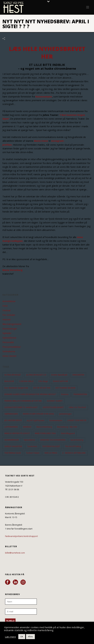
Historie (7, 320)
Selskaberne (9, 351)
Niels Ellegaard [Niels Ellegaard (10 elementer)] (68, 433)
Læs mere (10, 637)
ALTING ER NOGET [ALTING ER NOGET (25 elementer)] (13, 375)
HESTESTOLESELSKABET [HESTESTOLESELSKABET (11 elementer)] (53, 407)
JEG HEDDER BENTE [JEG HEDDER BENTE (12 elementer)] (13, 420)
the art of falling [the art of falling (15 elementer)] (73, 446)
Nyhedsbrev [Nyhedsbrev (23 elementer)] (30, 440)
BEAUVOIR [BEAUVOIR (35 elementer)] (9, 381)
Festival (6, 310)
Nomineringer (10, 329)
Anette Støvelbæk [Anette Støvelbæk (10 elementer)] (59, 375)
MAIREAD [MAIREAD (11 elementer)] (27, 427)
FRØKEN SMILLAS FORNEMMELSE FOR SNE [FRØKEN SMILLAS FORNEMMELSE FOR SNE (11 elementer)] (23, 401)
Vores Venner (9, 356)
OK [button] (22, 637)
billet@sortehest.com (15, 553)
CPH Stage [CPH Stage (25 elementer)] (43, 381)
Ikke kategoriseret (12, 324)
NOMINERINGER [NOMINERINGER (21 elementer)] (12, 440)
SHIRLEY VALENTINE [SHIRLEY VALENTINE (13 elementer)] (13, 446)
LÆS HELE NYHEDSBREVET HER (47, 53)
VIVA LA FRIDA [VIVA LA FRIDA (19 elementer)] (51, 453)
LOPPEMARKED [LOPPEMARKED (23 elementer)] (11, 427)
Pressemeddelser (12, 347)
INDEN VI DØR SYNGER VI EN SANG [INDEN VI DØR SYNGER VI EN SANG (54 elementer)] (38, 414)
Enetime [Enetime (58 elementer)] (65, 394)
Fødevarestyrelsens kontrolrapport (21, 536)
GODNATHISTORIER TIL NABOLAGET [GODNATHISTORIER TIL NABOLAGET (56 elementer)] (21, 407)
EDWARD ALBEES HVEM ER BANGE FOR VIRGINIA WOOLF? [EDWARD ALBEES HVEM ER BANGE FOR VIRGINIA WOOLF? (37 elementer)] (30, 394)
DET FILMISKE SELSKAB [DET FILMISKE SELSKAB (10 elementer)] (65, 388)
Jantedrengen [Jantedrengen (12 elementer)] (65, 414)
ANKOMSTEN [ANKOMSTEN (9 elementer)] (78, 375)
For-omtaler (9, 315)
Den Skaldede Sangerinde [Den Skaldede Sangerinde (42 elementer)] (16, 388)
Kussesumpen (44, 97)
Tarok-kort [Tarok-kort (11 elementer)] (32, 446)
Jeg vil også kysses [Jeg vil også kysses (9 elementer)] (36, 420)
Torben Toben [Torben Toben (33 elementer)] (33, 453)
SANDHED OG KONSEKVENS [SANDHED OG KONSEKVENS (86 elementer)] (53, 440)
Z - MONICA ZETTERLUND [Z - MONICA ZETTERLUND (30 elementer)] (74, 453)
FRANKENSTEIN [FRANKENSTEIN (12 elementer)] (80, 394)
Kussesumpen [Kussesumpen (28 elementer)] (56, 420)
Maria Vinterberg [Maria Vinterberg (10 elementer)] (44, 427)
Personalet (8, 342)
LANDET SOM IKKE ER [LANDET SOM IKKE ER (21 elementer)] (77, 420)
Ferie (5, 306)
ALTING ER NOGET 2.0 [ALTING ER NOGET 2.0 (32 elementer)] (36, 375)
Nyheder (7, 333)
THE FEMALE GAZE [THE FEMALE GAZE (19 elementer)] (13, 453)
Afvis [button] (30, 637)
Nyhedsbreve (9, 338)
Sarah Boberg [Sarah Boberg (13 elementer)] (77, 440)
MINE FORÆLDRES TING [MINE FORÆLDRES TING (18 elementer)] (45, 433)
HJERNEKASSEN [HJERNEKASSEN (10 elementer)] (11, 414)
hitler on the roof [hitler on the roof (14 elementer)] (77, 407)
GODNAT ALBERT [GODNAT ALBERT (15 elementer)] (55, 401)
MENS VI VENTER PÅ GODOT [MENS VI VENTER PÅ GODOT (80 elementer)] (17, 433)
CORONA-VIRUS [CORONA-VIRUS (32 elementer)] (26, 381)
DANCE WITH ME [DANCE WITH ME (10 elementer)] (60, 381)
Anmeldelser (9, 301)
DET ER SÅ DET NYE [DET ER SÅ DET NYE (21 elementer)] (42, 388)
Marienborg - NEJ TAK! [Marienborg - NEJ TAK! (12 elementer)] (67, 427)
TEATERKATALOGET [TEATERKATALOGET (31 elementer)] (51, 446)
